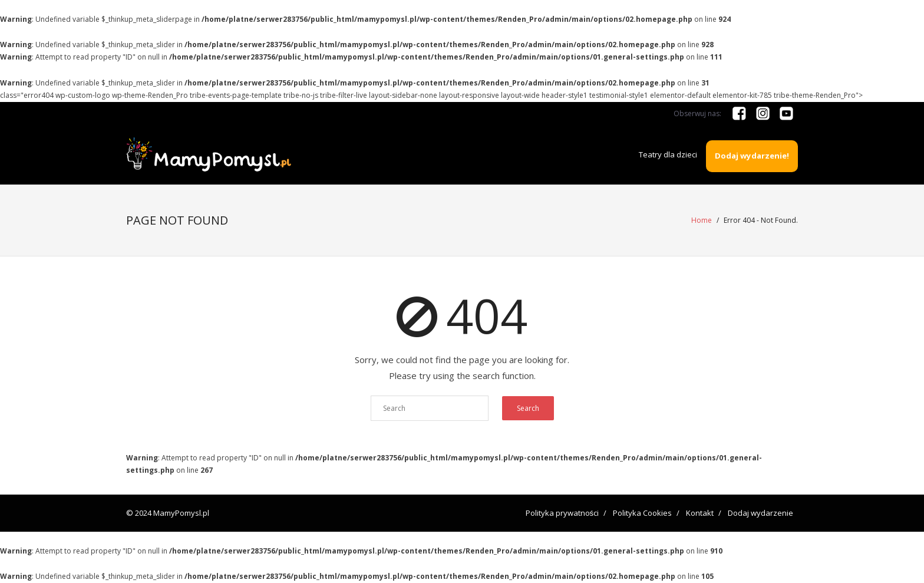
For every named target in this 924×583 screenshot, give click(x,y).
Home (702, 220)
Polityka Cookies (642, 513)
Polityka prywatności (562, 513)
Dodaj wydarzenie (760, 513)
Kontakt (700, 513)
